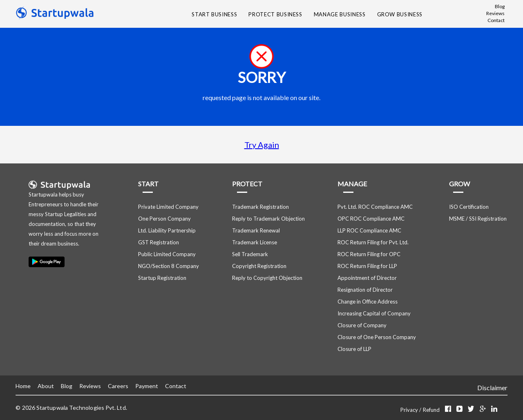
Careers (118, 386)
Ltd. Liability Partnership (167, 230)
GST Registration (159, 242)
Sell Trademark (250, 254)
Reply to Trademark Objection (268, 219)
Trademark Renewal (256, 230)
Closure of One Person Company (377, 337)
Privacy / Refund (421, 410)
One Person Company (164, 219)
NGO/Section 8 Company (169, 266)
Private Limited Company (168, 207)
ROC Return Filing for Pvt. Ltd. (373, 242)
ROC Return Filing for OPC (369, 254)
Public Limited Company (167, 254)
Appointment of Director (367, 278)
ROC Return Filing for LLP (367, 266)
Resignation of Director (365, 290)
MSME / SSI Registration (478, 219)
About (46, 386)
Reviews (495, 13)
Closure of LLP (354, 349)
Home (23, 386)
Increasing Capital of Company (374, 313)
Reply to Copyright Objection (267, 278)
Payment (147, 386)
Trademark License (255, 242)
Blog (500, 6)
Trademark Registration (260, 207)
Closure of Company (362, 325)
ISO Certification (469, 207)
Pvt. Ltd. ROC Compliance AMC (375, 207)
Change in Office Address (368, 302)
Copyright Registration (259, 266)
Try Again (262, 145)
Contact (496, 20)
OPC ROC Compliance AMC (371, 219)
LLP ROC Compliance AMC (369, 230)
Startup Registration (162, 278)
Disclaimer (492, 388)
